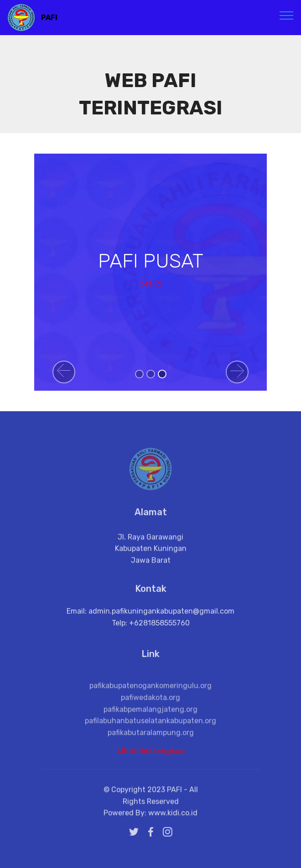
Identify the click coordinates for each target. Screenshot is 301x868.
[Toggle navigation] (287, 15)
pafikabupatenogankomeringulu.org (150, 702)
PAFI (49, 18)
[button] (64, 372)
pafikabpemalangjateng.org (150, 725)
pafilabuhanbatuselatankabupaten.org (150, 736)
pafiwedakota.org (150, 713)
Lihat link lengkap (151, 753)
